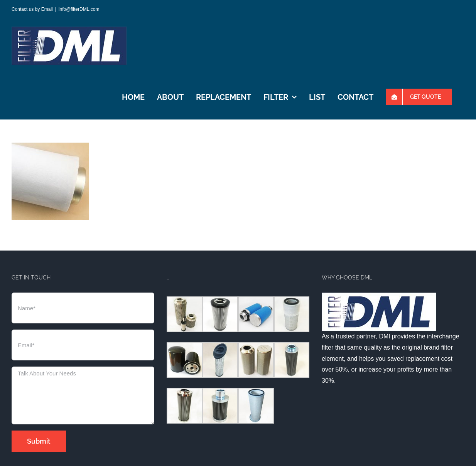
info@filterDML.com (79, 9)
